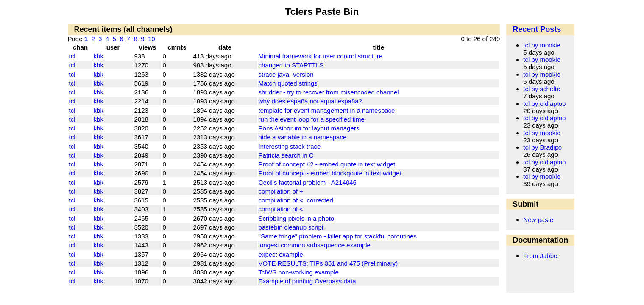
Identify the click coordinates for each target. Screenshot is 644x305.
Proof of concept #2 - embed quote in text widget (327, 164)
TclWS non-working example (299, 272)
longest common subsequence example (315, 245)
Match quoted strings (288, 83)
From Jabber (541, 256)
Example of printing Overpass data (307, 281)
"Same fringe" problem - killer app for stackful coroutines (338, 236)
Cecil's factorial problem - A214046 (308, 182)
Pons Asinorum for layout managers (309, 128)
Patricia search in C (286, 155)
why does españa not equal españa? (310, 101)
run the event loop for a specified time (312, 119)
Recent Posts (537, 29)
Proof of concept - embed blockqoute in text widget (330, 173)
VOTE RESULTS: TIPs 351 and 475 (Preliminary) (328, 263)
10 (152, 39)
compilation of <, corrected (296, 200)
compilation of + (281, 191)
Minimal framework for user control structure (321, 56)
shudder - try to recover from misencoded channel (329, 92)
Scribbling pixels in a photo (296, 218)
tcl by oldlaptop (544, 104)
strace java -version (286, 74)
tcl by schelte (542, 89)
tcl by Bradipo (542, 147)
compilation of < (281, 209)
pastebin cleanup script (291, 227)
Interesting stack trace (290, 146)
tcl (72, 56)
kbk (99, 56)
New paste (538, 220)
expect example (281, 254)
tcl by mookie (542, 45)
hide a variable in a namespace (303, 137)
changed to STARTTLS (291, 65)
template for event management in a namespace (327, 110)
